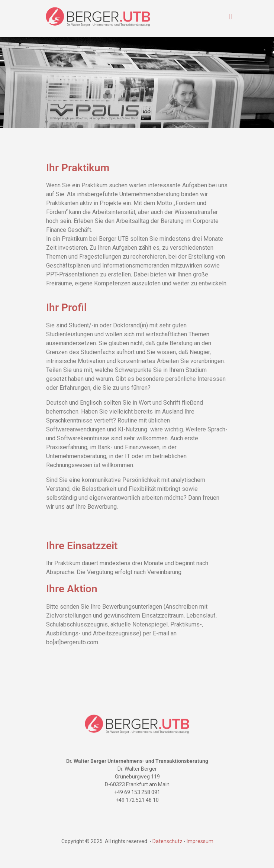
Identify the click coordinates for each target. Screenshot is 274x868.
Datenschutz (167, 841)
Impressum (200, 841)
